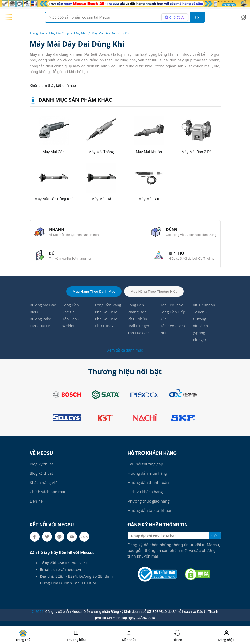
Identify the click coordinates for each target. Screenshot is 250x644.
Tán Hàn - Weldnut (71, 327)
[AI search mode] (174, 17)
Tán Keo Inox (172, 308)
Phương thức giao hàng (149, 506)
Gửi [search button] (215, 540)
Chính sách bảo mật (48, 497)
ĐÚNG (171, 230)
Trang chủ (37, 33)
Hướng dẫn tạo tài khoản (150, 515)
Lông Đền (71, 308)
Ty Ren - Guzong (200, 319)
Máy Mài (80, 33)
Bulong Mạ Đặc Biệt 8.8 (43, 312)
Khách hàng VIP (44, 487)
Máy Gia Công (59, 33)
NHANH (57, 230)
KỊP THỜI (176, 255)
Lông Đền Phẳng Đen (137, 312)
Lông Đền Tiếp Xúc (173, 319)
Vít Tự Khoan (204, 308)
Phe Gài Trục (106, 316)
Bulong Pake (41, 323)
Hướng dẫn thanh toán (148, 487)
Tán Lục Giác (139, 337)
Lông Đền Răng (108, 308)
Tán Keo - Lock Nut (173, 334)
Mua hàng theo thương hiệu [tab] (154, 295)
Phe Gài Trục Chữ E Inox (106, 327)
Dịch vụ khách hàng (145, 497)
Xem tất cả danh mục (125, 355)
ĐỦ (52, 255)
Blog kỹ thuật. (42, 469)
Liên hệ (36, 506)
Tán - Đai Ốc (41, 330)
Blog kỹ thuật (41, 478)
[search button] (197, 17)
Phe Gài (69, 316)
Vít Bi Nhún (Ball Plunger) (139, 327)
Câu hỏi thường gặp (145, 469)
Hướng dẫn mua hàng (147, 478)
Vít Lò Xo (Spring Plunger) (201, 337)
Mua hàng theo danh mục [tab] (94, 295)
